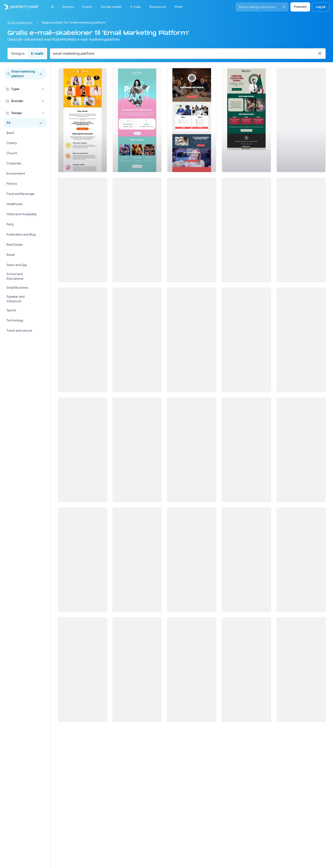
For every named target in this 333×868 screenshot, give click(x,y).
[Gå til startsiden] (19, 7)
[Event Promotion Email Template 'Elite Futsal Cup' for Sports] (246, 670)
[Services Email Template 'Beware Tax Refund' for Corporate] (83, 340)
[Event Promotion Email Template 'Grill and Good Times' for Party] (246, 560)
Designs (18, 53)
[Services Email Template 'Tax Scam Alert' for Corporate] (246, 340)
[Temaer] (43, 113)
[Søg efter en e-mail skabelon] (185, 54)
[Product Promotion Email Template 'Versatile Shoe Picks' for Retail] (83, 560)
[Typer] (43, 89)
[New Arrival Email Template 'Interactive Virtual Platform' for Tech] (83, 120)
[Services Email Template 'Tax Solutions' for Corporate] (192, 230)
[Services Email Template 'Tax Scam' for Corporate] (192, 340)
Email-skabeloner (20, 23)
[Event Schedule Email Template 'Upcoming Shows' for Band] (137, 340)
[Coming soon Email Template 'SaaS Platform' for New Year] (246, 120)
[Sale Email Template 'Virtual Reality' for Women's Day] (83, 230)
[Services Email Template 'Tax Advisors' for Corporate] (301, 230)
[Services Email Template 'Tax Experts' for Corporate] (301, 120)
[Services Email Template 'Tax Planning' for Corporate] (137, 230)
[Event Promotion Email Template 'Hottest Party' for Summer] (137, 670)
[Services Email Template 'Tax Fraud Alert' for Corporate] (301, 340)
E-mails (37, 53)
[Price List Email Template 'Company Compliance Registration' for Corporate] (192, 120)
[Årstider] (43, 101)
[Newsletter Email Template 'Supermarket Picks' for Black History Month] (246, 450)
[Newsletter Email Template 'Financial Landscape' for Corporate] (301, 670)
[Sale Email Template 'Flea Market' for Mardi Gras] (192, 670)
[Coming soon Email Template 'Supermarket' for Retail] (192, 450)
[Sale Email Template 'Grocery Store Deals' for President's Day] (301, 450)
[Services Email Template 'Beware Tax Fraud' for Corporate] (246, 230)
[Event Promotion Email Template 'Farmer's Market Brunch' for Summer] (137, 450)
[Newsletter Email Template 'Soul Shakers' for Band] (137, 560)
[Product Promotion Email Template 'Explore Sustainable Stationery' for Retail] (192, 560)
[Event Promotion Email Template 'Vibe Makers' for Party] (83, 670)
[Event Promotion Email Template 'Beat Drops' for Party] (301, 560)
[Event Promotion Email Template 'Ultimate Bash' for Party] (137, 120)
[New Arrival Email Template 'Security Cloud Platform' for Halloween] (83, 450)
